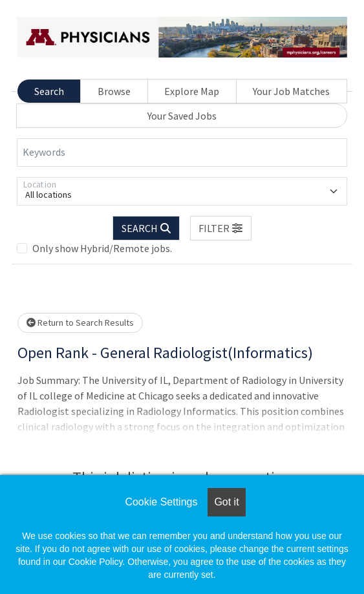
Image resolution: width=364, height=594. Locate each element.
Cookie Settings (161, 502)
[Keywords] (182, 153)
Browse (114, 91)
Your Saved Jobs (182, 116)
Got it (226, 502)
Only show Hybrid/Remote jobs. (102, 248)
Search (49, 91)
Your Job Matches (291, 91)
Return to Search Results (80, 323)
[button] (221, 228)
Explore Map (192, 91)
